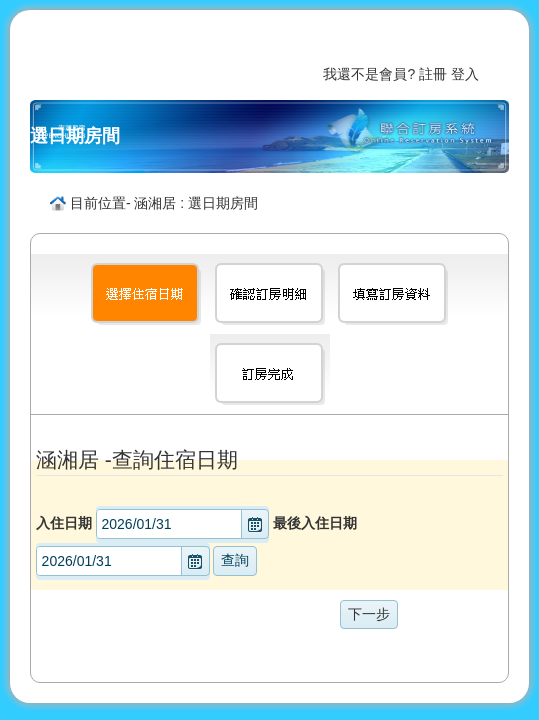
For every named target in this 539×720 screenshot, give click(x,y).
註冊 (433, 74)
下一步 (369, 614)
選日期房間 (75, 136)
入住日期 (64, 523)
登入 (465, 74)
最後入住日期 (315, 523)
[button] (255, 524)
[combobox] (169, 524)
